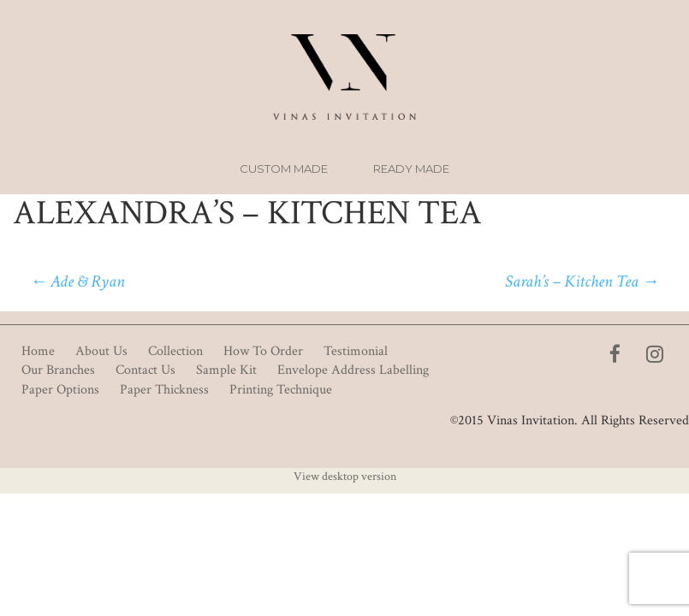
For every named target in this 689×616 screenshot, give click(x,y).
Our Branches (58, 370)
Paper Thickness (164, 390)
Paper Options (60, 390)
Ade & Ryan (77, 281)
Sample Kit (226, 370)
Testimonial (356, 351)
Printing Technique (281, 390)
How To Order (263, 351)
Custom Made (284, 169)
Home (38, 351)
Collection (175, 351)
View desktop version (345, 477)
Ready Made (411, 169)
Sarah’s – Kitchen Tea (582, 281)
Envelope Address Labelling (353, 370)
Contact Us (146, 370)
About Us (101, 351)
